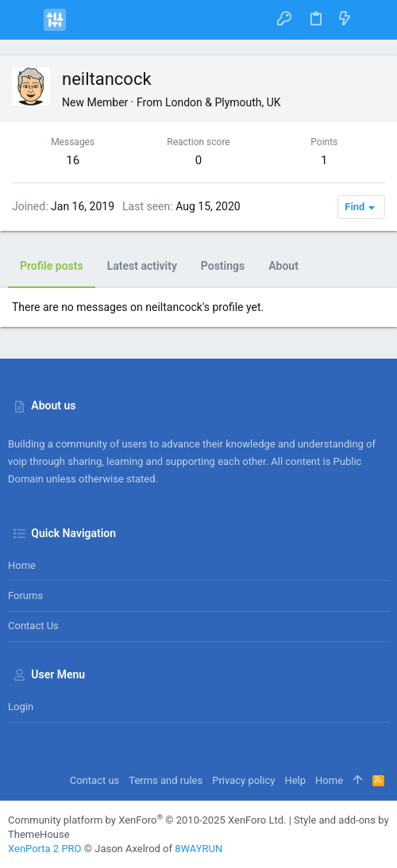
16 (73, 160)
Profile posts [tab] (52, 266)
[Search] (374, 19)
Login (21, 707)
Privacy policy (243, 780)
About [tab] (283, 266)
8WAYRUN (198, 849)
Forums (25, 595)
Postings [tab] (223, 266)
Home (22, 565)
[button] (24, 20)
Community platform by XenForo (147, 820)
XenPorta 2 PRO (45, 849)
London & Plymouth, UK (223, 102)
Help (295, 780)
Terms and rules (166, 780)
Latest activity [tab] (142, 266)
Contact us (33, 626)
